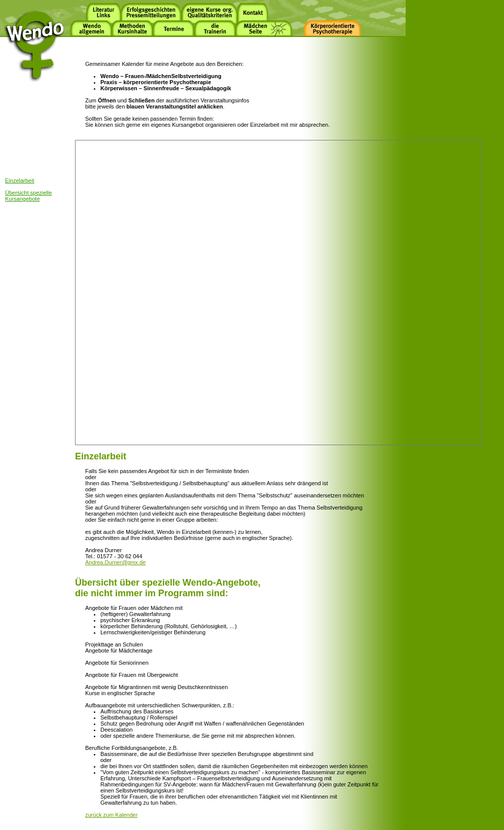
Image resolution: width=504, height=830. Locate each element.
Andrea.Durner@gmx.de (115, 562)
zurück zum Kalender (111, 815)
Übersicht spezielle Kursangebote (28, 196)
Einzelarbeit (20, 181)
